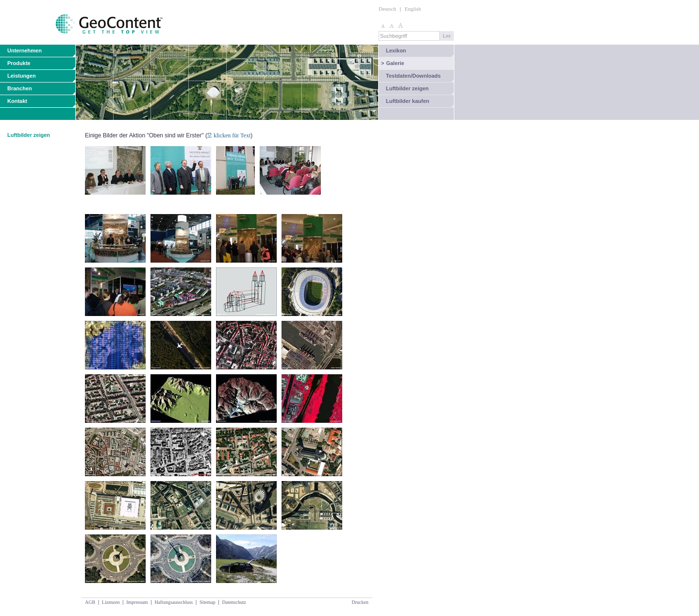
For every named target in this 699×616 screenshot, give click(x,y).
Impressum (137, 602)
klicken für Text (229, 135)
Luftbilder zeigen (407, 88)
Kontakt (17, 101)
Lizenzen (111, 602)
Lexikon (396, 50)
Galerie (393, 63)
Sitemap (208, 602)
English (413, 9)
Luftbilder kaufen (408, 101)
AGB (90, 602)
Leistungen (22, 76)
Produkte (19, 63)
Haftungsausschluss (174, 602)
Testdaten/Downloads (413, 76)
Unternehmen (25, 50)
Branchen (20, 88)
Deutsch (387, 9)
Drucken (360, 602)
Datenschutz (234, 602)
